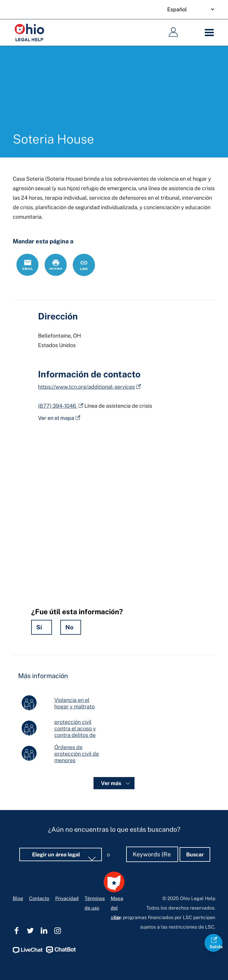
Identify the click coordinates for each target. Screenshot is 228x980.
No (69, 627)
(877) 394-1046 (58, 406)
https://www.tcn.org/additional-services (86, 387)
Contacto (39, 873)
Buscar (195, 829)
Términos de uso (95, 878)
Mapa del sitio (117, 883)
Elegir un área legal (57, 829)
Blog (18, 873)
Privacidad (67, 873)
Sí (39, 627)
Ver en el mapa (56, 418)
